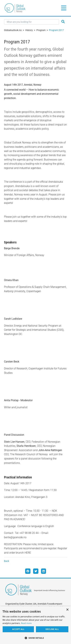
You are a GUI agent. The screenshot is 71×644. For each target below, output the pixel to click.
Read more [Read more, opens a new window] (26, 623)
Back (7, 561)
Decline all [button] (52, 629)
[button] (35, 638)
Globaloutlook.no (13, 30)
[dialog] (35, 625)
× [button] (67, 610)
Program (41, 30)
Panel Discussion (14, 435)
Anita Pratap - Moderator (18, 400)
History (29, 30)
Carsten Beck (12, 362)
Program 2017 (56, 30)
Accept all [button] (18, 629)
